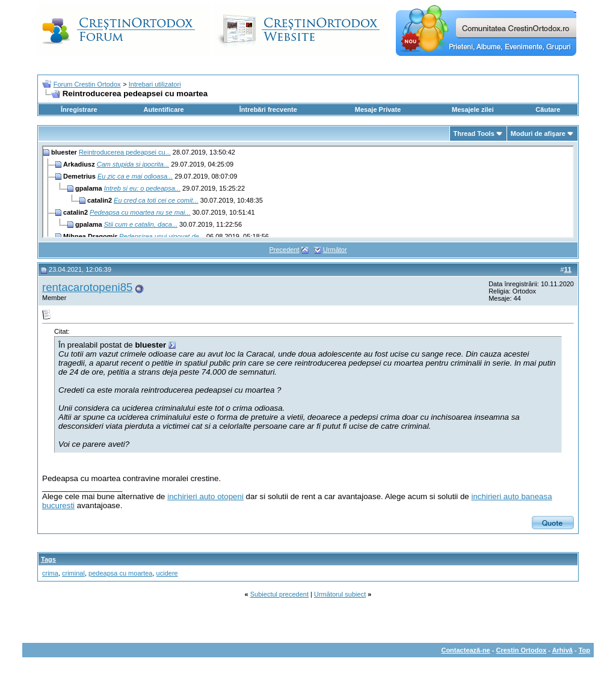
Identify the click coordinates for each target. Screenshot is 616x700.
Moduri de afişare (538, 134)
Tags (48, 559)
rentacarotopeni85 (87, 287)
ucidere (167, 573)
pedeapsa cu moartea (120, 573)
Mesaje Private (378, 109)
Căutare (548, 109)
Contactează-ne (465, 650)
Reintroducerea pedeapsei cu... (125, 152)
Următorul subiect (340, 594)
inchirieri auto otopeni (205, 496)
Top (584, 650)
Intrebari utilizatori (155, 84)
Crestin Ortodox (522, 650)
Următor (335, 250)
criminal (73, 573)
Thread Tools (474, 134)
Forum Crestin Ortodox (87, 84)
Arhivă (562, 650)
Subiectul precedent (279, 594)
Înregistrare (79, 109)
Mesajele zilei (473, 109)
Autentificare (163, 109)
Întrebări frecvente (268, 109)
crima (50, 573)
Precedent (284, 250)
